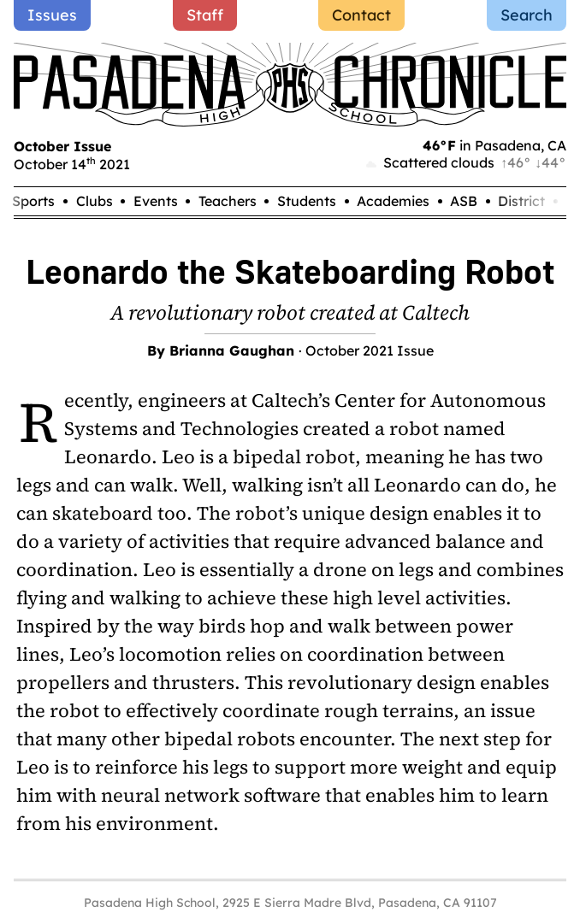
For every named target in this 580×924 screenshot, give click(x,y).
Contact (361, 15)
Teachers (228, 201)
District (521, 201)
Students (307, 201)
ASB (464, 201)
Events (156, 201)
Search (527, 15)
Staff (205, 15)
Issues (52, 15)
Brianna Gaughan (232, 350)
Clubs (95, 201)
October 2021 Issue (370, 350)
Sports (33, 201)
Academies (393, 201)
